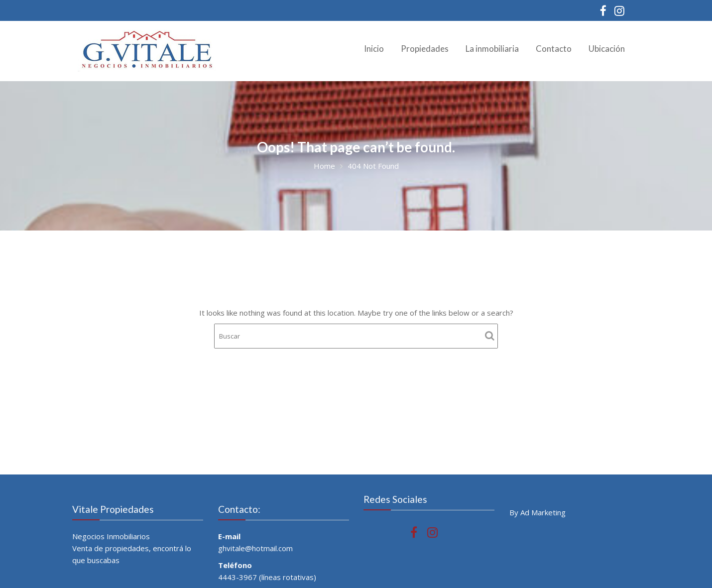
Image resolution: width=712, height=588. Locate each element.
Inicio (374, 49)
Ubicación (607, 49)
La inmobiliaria (492, 49)
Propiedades (425, 49)
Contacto (554, 49)
